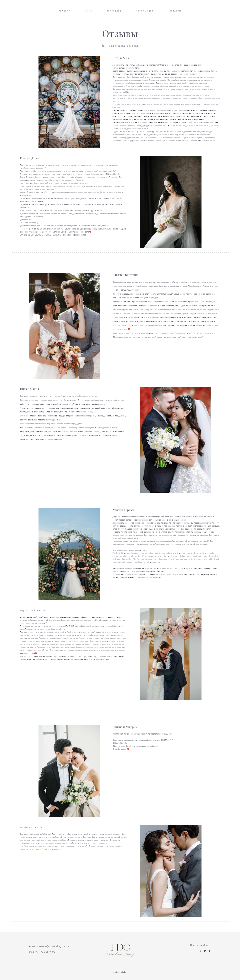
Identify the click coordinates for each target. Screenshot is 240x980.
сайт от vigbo (120, 972)
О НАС (89, 11)
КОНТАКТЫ (175, 11)
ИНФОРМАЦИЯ (145, 11)
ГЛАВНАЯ (65, 11)
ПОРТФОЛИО (114, 11)
